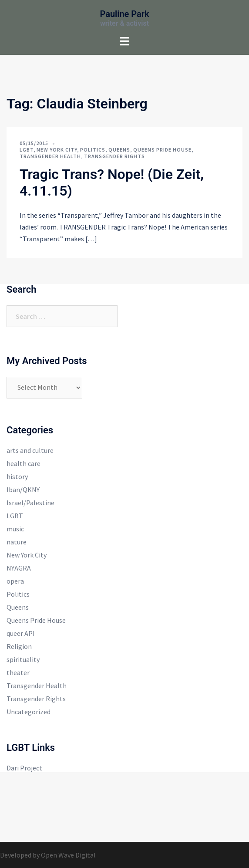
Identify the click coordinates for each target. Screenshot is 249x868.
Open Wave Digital (68, 855)
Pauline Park (124, 14)
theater (18, 672)
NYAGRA (19, 568)
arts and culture (30, 450)
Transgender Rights (114, 156)
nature (17, 542)
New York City (57, 150)
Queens (119, 150)
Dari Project (24, 768)
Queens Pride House (162, 150)
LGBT (27, 150)
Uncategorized (29, 712)
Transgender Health (50, 156)
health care (24, 463)
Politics (93, 150)
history (17, 476)
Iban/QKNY (23, 490)
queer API (21, 633)
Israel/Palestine (30, 503)
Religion (19, 646)
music (15, 529)
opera (15, 581)
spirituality (23, 659)
